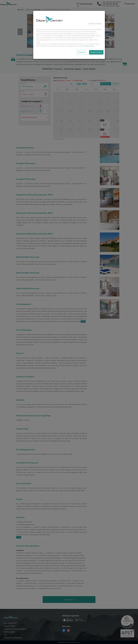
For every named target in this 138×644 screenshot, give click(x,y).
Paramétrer (82, 52)
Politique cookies (89, 46)
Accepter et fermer (96, 52)
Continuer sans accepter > (95, 24)
